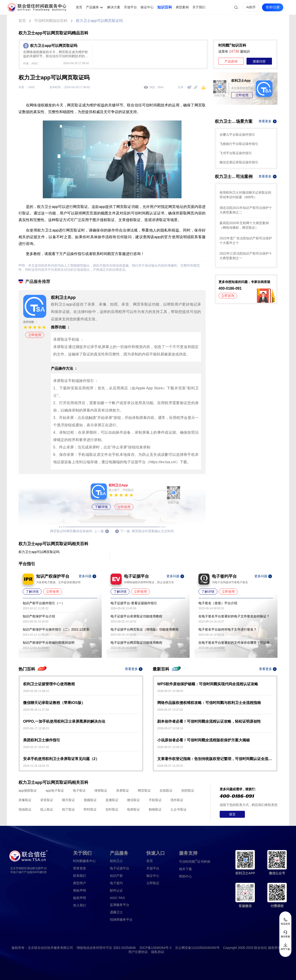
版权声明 (80, 898)
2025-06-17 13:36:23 (36, 728)
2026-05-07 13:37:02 (170, 710)
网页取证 (144, 791)
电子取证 (79, 791)
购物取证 (155, 809)
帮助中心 (185, 876)
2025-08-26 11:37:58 (36, 710)
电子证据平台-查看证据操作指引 (134, 603)
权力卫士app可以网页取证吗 (99, 21)
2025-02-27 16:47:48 (36, 747)
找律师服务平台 (121, 920)
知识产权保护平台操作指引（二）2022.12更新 (56, 629)
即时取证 (90, 809)
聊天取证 (68, 800)
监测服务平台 (120, 905)
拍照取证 (188, 791)
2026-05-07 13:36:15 (170, 747)
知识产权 (116, 876)
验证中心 (147, 7)
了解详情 (101, 507)
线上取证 (47, 809)
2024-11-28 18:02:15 (36, 766)
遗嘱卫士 (116, 912)
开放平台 (130, 7)
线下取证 (68, 809)
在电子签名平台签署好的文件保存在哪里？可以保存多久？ (236, 643)
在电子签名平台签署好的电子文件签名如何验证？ (234, 616)
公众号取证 (179, 809)
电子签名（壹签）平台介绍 (218, 603)
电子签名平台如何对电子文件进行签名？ (228, 629)
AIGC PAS (117, 898)
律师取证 (101, 791)
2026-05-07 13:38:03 (170, 691)
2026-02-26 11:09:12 (36, 691)
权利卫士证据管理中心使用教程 (49, 684)
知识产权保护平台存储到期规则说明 (49, 643)
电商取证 (133, 809)
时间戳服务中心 (84, 861)
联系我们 (80, 876)
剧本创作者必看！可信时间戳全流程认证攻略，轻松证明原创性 (209, 721)
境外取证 (177, 800)
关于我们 (199, 7)
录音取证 (47, 800)
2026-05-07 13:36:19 (170, 728)
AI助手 (251, 7)
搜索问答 (259, 61)
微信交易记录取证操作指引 (239, 162)
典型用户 (80, 883)
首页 (79, 7)
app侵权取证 (28, 791)
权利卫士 (116, 861)
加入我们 (80, 905)
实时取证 (112, 809)
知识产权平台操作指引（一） (44, 603)
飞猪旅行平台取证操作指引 (239, 144)
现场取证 (25, 809)
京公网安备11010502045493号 (197, 948)
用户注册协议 (138, 952)
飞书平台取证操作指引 (236, 153)
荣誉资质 (80, 868)
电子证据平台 (120, 868)
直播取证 (112, 800)
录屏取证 (123, 791)
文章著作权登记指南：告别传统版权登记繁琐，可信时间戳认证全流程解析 (215, 759)
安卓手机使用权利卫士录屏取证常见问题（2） (61, 759)
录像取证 (25, 800)
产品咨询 (231, 61)
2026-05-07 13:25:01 (170, 766)
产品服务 (92, 7)
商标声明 (80, 890)
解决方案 (114, 7)
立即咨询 (228, 296)
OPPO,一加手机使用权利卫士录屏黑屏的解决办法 (64, 721)
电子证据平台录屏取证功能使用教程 (136, 616)
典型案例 (182, 7)
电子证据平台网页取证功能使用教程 (136, 643)
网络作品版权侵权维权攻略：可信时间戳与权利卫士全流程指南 (209, 703)
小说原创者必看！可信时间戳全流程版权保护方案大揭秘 (203, 740)
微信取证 (133, 800)
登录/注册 (273, 7)
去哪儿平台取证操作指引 (237, 135)
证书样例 (195, 861)
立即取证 (153, 883)
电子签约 (116, 883)
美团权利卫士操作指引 (42, 740)
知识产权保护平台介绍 (39, 616)
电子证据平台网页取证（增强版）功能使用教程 (145, 629)
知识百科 (165, 7)
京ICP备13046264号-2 (155, 948)
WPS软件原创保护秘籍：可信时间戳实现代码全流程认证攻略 (208, 684)
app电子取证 (55, 791)
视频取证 (90, 800)
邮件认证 (116, 890)
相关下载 (185, 869)
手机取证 (155, 800)
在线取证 (166, 791)
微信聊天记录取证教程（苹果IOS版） (54, 703)
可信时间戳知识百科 (51, 21)
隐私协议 (158, 952)
